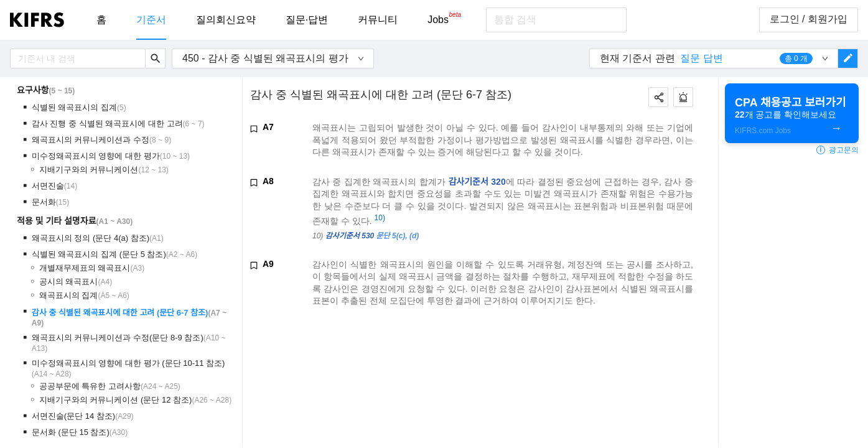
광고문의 (838, 150)
